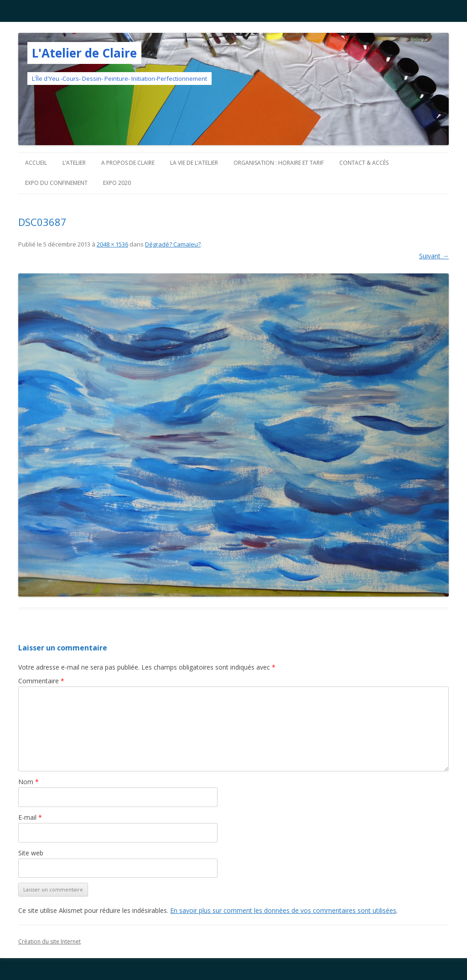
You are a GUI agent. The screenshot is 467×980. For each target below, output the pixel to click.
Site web (31, 853)
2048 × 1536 (112, 244)
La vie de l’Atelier (194, 163)
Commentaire (41, 681)
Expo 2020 (117, 183)
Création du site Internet (49, 941)
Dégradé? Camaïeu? (173, 244)
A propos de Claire (128, 163)
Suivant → (434, 256)
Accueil (36, 163)
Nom (29, 782)
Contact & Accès (364, 163)
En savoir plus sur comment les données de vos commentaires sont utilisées (283, 910)
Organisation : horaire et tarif (279, 163)
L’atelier (74, 163)
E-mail (30, 817)
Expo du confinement (56, 183)
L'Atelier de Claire (84, 53)
